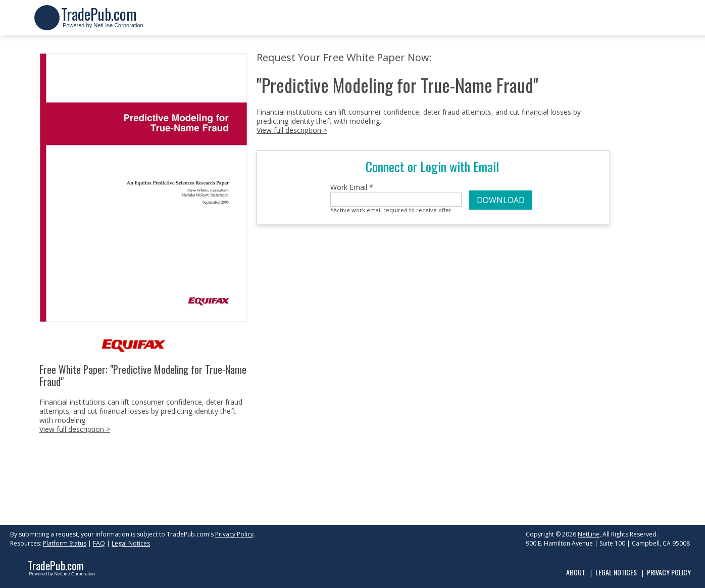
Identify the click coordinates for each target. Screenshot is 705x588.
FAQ (99, 543)
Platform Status (65, 543)
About (576, 572)
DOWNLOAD (501, 200)
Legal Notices (131, 543)
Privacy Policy (234, 534)
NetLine (589, 534)
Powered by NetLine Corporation (102, 22)
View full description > (75, 429)
